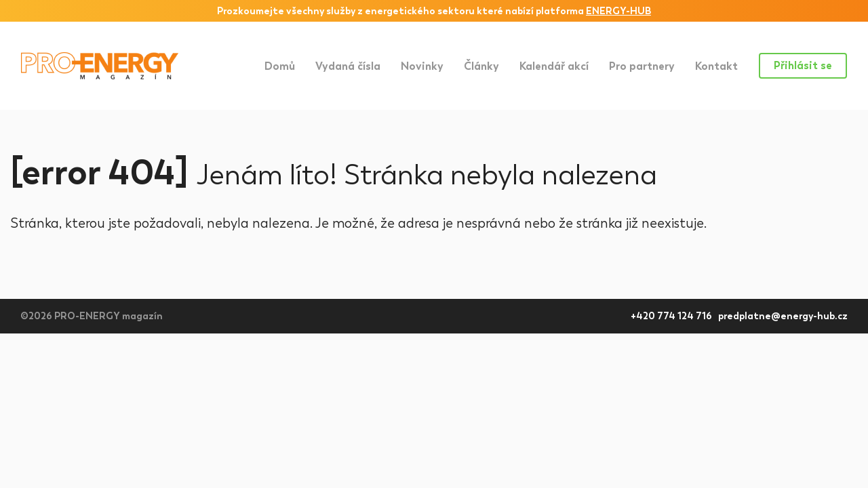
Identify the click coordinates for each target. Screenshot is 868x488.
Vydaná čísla (348, 66)
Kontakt (716, 66)
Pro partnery (642, 66)
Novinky (422, 66)
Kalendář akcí (554, 66)
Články (481, 66)
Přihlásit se (803, 65)
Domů (280, 66)
